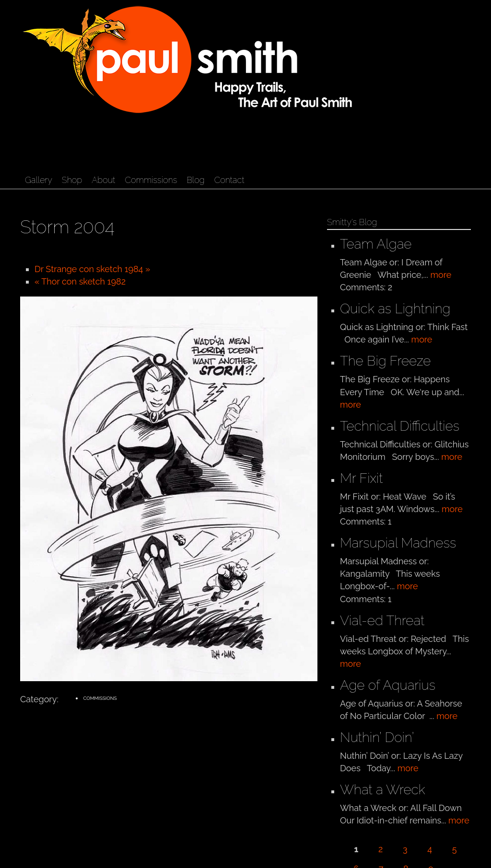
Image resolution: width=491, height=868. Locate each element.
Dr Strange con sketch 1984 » (92, 269)
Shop (72, 180)
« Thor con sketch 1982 (80, 281)
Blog (195, 180)
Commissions (151, 180)
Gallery (39, 180)
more (441, 275)
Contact (229, 180)
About (103, 180)
